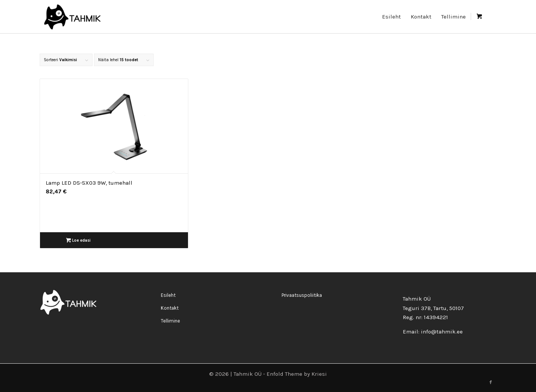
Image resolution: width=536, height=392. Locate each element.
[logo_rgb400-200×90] (72, 17)
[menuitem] (391, 17)
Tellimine (170, 321)
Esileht (168, 295)
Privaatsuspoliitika (302, 295)
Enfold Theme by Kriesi (297, 374)
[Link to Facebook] (491, 383)
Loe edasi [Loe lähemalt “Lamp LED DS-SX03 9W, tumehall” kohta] (78, 240)
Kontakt (170, 308)
